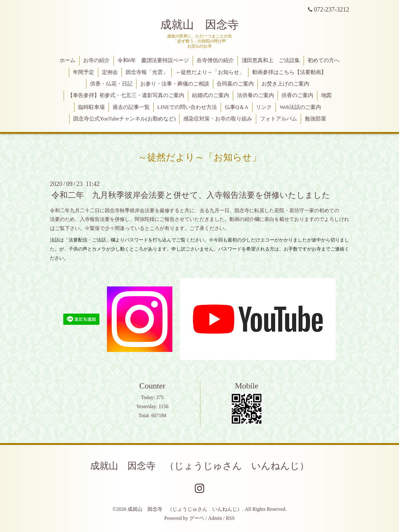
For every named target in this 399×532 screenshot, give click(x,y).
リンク (264, 107)
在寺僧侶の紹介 (215, 60)
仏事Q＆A (237, 107)
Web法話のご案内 (300, 107)
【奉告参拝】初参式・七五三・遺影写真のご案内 (126, 95)
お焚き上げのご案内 (285, 84)
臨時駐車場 (91, 107)
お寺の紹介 (96, 60)
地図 (326, 95)
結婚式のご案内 (211, 95)
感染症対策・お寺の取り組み (218, 119)
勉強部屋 (315, 119)
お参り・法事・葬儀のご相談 (175, 84)
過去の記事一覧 (131, 107)
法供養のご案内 (255, 95)
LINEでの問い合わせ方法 (187, 107)
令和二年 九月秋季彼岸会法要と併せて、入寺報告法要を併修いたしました (191, 195)
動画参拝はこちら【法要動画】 (289, 72)
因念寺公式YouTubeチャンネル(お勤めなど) (124, 119)
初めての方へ (324, 60)
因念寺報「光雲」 (147, 72)
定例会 (110, 72)
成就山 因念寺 (199, 25)
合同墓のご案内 (235, 84)
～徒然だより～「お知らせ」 (210, 72)
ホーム (67, 60)
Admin (215, 518)
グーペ (197, 518)
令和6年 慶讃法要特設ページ (153, 60)
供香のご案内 (297, 95)
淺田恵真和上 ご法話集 (271, 60)
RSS (230, 518)
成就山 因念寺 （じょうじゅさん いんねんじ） (199, 466)
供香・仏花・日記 (111, 84)
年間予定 (84, 72)
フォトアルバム (279, 119)
